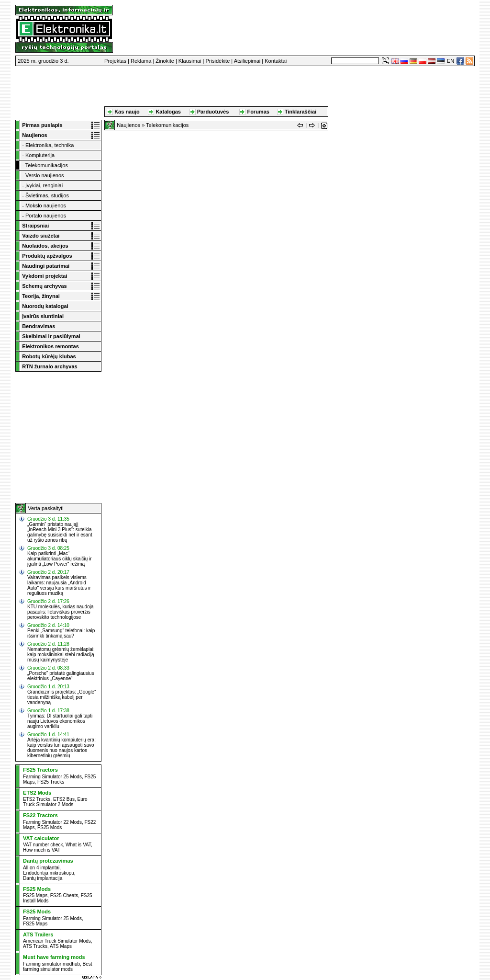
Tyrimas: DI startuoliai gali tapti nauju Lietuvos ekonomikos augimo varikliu (60, 721)
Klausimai (190, 61)
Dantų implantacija (43, 878)
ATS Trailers (38, 934)
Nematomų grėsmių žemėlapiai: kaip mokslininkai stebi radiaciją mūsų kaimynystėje (61, 655)
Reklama (141, 61)
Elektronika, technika (50, 145)
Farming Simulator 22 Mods (52, 822)
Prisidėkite (218, 61)
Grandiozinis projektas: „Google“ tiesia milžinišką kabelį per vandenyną (61, 697)
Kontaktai (276, 61)
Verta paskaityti (46, 508)
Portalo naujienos (46, 216)
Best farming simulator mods (58, 967)
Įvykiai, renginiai (44, 185)
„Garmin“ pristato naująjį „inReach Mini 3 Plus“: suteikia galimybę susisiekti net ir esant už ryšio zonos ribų (60, 532)
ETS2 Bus (64, 799)
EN (451, 61)
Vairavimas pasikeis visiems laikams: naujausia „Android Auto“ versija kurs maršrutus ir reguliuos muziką (59, 585)
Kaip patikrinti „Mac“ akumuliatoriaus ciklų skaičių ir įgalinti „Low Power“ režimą (60, 559)
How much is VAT (42, 850)
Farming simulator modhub (51, 964)
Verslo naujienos (45, 175)
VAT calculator (41, 838)
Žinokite (165, 61)
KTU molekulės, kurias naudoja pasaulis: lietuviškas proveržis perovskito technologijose (60, 612)
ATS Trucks (35, 946)
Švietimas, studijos (47, 195)
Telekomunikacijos (47, 165)
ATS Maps (61, 946)
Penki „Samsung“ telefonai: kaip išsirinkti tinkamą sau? (61, 633)
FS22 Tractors (40, 815)
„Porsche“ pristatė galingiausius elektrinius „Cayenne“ (61, 676)
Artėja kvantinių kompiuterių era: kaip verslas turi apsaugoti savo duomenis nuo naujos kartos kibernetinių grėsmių (61, 748)
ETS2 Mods (37, 793)
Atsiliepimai (247, 61)
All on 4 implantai (41, 868)
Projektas (115, 61)
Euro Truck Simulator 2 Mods (55, 802)
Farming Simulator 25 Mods (52, 777)
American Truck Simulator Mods (57, 941)
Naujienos (128, 125)
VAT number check (43, 845)
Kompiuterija (40, 155)
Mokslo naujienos (46, 205)
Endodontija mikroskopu (49, 873)
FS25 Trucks (51, 782)
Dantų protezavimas (48, 861)
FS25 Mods (50, 827)
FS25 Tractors (40, 770)
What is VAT (78, 845)
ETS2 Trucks (37, 799)
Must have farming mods (54, 957)
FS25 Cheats (64, 895)
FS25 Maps (35, 895)
